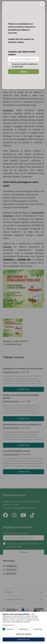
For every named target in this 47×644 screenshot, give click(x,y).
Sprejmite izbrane (24, 634)
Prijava (23, 72)
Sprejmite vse (24, 639)
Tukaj (21, 67)
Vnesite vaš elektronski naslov (22, 53)
